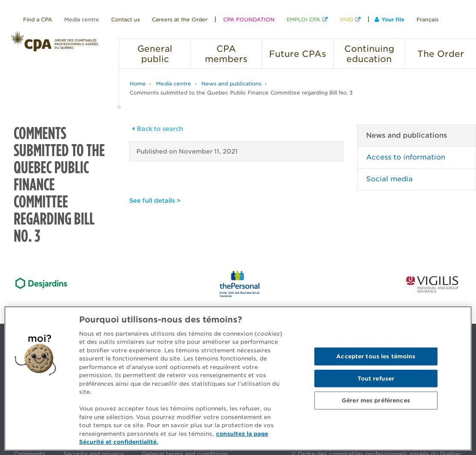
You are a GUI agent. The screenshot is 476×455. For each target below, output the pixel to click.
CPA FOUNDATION (249, 19)
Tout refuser (376, 378)
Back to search (156, 129)
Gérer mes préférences (376, 400)
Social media (389, 179)
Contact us (126, 19)
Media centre (82, 19)
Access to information (406, 157)
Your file (390, 19)
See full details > (155, 201)
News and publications (231, 84)
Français (427, 19)
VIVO (346, 19)
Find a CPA (38, 19)
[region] (238, 378)
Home (138, 84)
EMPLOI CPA (303, 19)
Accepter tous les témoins (376, 356)
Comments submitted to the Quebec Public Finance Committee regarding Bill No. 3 (241, 93)
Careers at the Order (180, 19)
